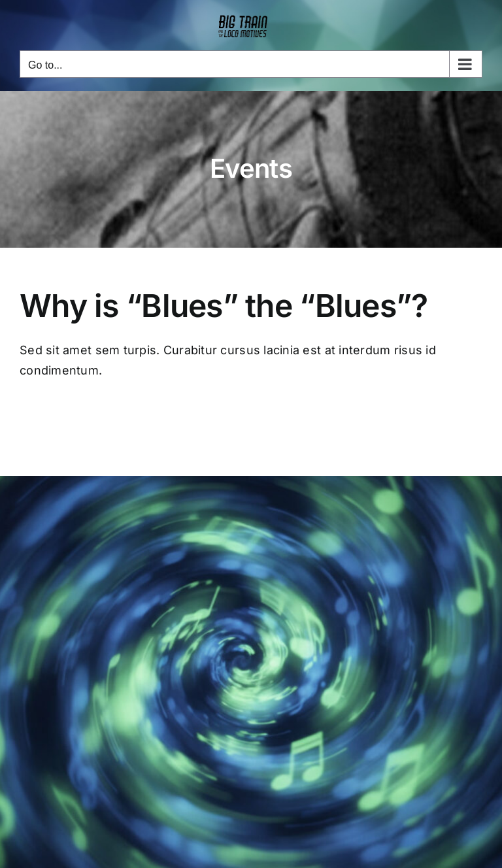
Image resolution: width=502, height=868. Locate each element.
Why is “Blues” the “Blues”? (224, 306)
